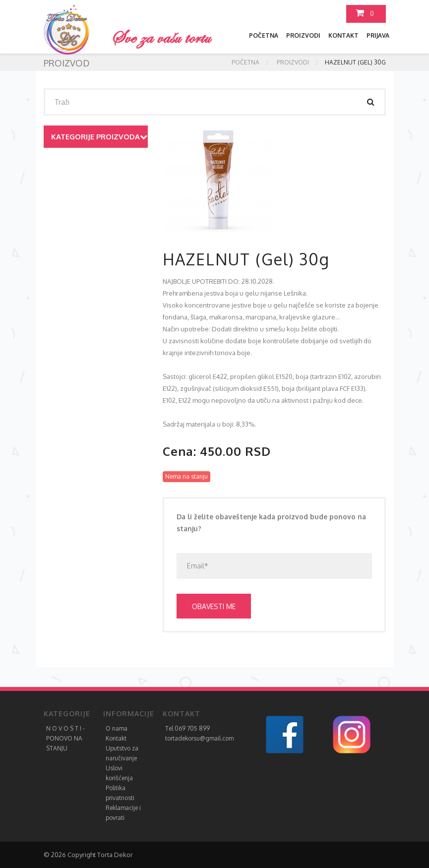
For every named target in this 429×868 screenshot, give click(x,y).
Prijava (378, 35)
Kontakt (343, 35)
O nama (117, 728)
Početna (264, 35)
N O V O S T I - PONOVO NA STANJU (65, 738)
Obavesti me (214, 606)
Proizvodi (303, 35)
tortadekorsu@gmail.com (199, 738)
